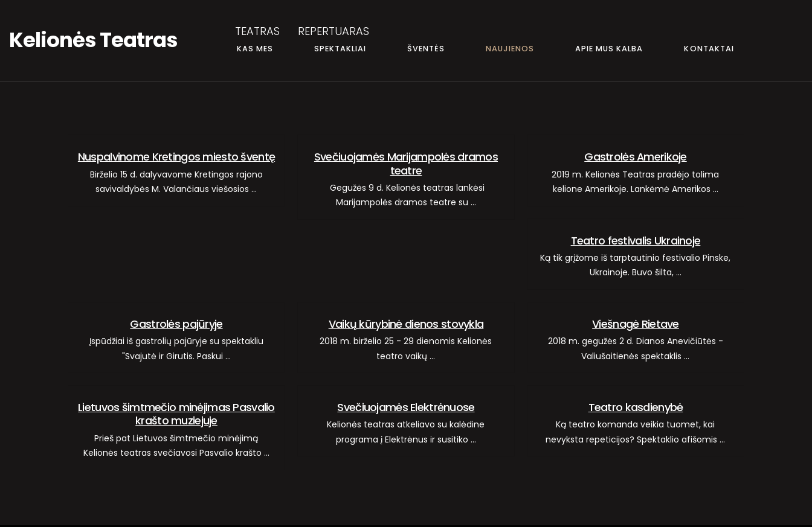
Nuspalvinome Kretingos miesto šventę (176, 157)
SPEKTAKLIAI (340, 49)
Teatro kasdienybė (636, 407)
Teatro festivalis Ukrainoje (636, 241)
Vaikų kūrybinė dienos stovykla (406, 324)
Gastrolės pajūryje (176, 324)
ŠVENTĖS (426, 49)
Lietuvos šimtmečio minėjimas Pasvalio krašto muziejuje (176, 414)
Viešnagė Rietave (636, 324)
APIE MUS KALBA (609, 49)
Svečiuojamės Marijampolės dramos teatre (406, 163)
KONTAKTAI (709, 49)
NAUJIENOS (510, 49)
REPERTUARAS (333, 31)
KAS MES (255, 49)
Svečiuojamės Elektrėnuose (406, 407)
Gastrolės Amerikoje (635, 157)
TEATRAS (257, 31)
